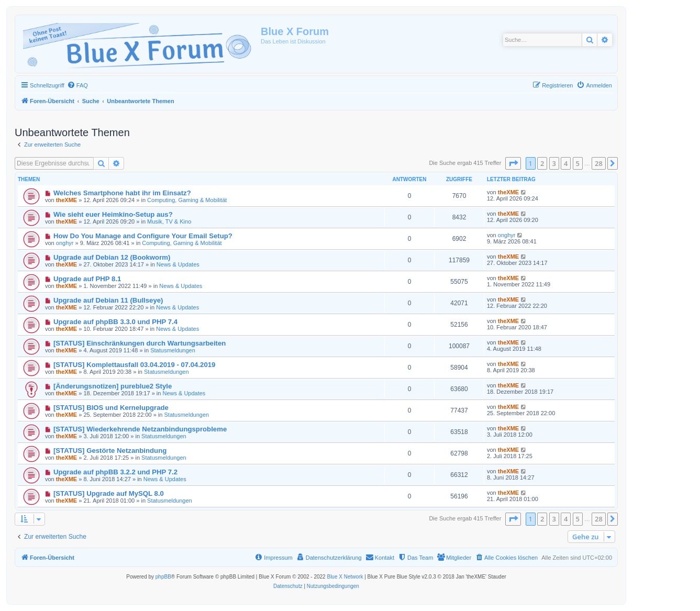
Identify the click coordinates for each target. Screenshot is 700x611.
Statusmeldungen (173, 350)
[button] (513, 163)
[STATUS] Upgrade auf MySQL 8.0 (109, 493)
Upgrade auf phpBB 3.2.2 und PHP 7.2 (115, 472)
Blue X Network (345, 577)
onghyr (65, 243)
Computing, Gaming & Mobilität (187, 200)
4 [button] (566, 163)
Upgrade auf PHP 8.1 (87, 279)
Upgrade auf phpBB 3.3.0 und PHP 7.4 (115, 322)
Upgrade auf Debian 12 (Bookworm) (112, 257)
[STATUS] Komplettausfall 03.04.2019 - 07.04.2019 (135, 365)
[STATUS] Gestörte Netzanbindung (110, 451)
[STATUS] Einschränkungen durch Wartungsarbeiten (140, 343)
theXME (66, 200)
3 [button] (554, 163)
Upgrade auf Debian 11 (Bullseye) (108, 300)
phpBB (163, 577)
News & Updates (178, 264)
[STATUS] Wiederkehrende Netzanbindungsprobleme (140, 429)
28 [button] (599, 163)
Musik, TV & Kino (169, 221)
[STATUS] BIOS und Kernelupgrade (111, 408)
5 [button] (578, 163)
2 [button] (542, 163)
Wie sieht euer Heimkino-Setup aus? (113, 214)
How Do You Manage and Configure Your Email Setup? (143, 236)
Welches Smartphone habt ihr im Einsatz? (122, 193)
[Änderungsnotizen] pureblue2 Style (113, 386)
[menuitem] (77, 85)
